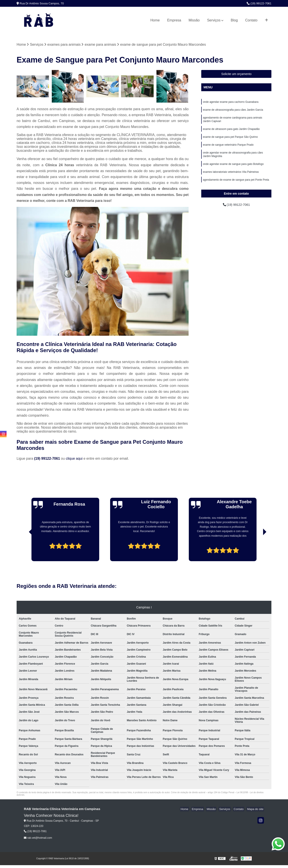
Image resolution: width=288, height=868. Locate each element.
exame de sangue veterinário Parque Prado (228, 148)
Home (155, 20)
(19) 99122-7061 (259, 3)
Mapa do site (256, 809)
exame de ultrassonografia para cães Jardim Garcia (233, 111)
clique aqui (74, 459)
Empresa (174, 20)
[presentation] (24, 549)
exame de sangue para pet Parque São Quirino (230, 140)
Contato (251, 20)
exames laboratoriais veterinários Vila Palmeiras (231, 177)
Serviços (214, 20)
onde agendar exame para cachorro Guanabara (231, 103)
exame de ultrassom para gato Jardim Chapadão (231, 131)
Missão (194, 20)
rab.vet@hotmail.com (38, 838)
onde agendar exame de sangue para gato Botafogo (233, 169)
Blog (234, 20)
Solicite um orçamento (236, 74)
